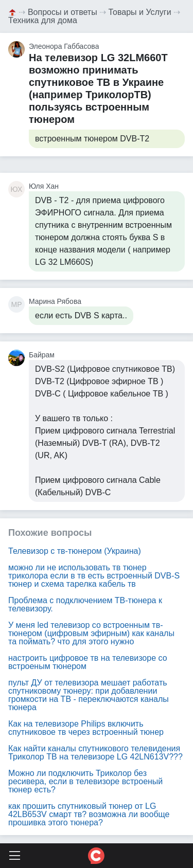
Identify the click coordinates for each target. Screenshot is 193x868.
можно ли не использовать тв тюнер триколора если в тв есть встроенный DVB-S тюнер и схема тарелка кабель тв (94, 576)
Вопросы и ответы (63, 12)
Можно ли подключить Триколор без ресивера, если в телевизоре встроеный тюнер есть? (85, 781)
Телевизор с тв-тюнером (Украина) (75, 551)
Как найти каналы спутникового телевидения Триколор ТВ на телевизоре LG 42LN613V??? (95, 753)
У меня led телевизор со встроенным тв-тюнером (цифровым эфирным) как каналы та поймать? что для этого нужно (91, 633)
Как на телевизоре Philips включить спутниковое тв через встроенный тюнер (86, 728)
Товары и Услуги (140, 12)
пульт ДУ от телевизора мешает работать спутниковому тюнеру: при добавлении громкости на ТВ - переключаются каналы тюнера (89, 695)
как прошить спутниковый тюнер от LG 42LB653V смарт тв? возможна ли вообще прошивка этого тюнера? (89, 814)
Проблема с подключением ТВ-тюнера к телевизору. (85, 604)
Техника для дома (43, 20)
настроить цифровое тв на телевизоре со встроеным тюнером (88, 662)
